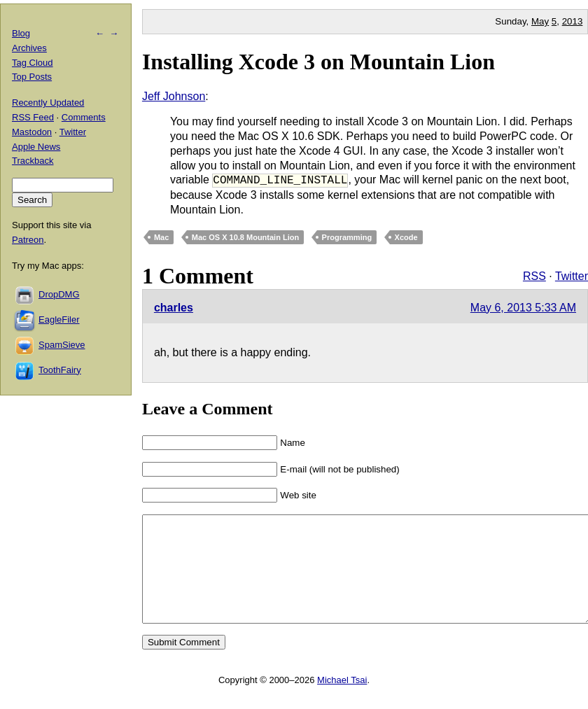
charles (174, 308)
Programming (347, 237)
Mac (161, 237)
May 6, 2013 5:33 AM (523, 308)
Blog (21, 33)
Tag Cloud (33, 63)
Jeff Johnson (174, 96)
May (540, 21)
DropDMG (59, 294)
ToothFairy (60, 370)
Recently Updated (48, 103)
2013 (573, 21)
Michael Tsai (342, 701)
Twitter (572, 276)
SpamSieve (62, 345)
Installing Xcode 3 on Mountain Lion (318, 62)
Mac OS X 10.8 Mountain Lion (245, 237)
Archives (29, 48)
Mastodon (32, 132)
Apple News (36, 147)
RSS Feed (33, 117)
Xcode (406, 237)
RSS (534, 276)
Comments (84, 117)
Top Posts (32, 77)
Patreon (28, 240)
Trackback (33, 161)
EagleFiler (59, 320)
